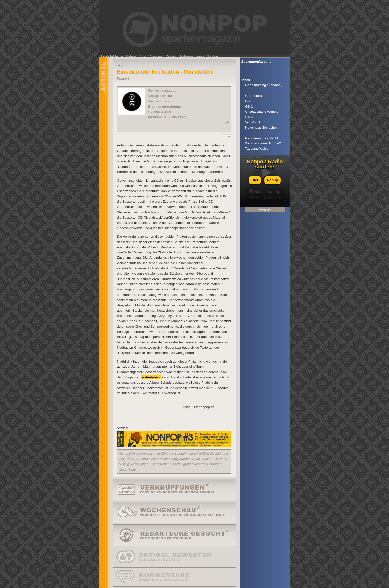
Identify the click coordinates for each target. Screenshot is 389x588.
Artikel (143, 56)
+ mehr (225, 122)
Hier (255, 180)
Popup (273, 180)
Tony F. (188, 407)
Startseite (131, 56)
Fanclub (166, 96)
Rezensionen (156, 56)
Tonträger (172, 56)
